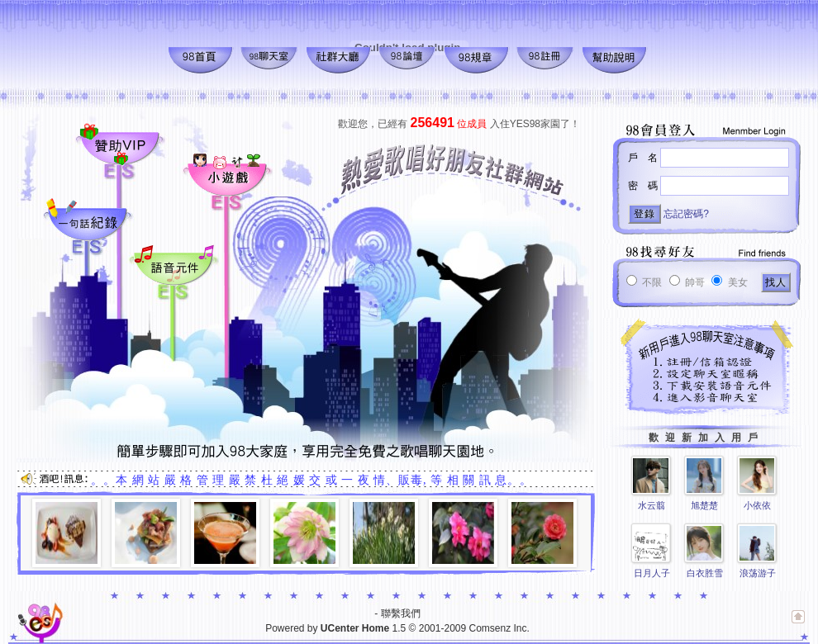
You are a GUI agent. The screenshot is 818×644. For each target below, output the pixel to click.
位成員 (449, 124)
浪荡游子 (758, 573)
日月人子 (652, 573)
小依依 (757, 505)
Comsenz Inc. (499, 628)
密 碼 (643, 186)
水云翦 (652, 505)
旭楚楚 (704, 505)
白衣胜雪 (705, 573)
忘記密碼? (686, 214)
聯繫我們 (401, 613)
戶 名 (643, 158)
